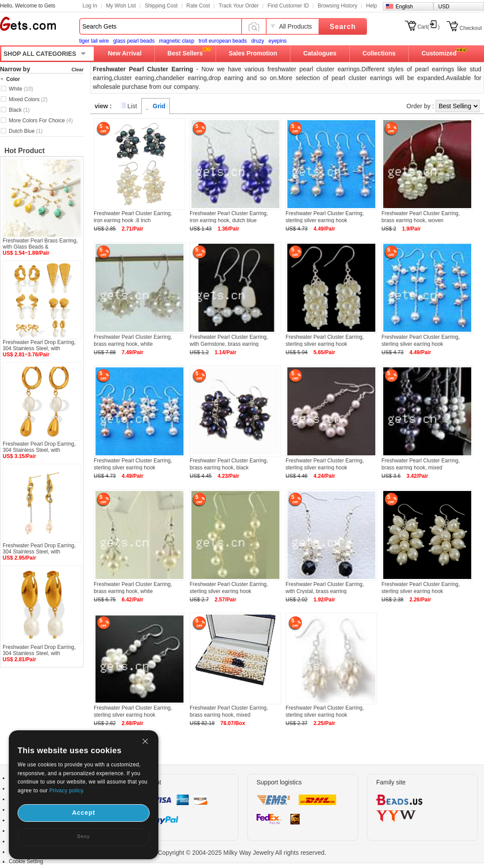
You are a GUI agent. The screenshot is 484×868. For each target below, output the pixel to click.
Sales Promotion (253, 53)
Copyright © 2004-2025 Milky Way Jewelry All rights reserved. (242, 853)
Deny (84, 837)
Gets (28, 24)
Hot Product (25, 151)
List (132, 106)
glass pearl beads (134, 41)
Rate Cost (198, 6)
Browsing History (337, 6)
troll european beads (222, 41)
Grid (159, 106)
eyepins (277, 41)
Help (372, 6)
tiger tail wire (94, 41)
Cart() (429, 27)
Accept (84, 813)
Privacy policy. (67, 791)
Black (19, 110)
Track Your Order (239, 6)
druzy (258, 41)
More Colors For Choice (41, 121)
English (404, 7)
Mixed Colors (28, 99)
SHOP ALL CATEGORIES (40, 54)
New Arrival (125, 53)
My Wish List (121, 6)
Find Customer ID (288, 6)
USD (444, 7)
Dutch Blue (26, 131)
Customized (439, 53)
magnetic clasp (176, 41)
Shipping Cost (161, 6)
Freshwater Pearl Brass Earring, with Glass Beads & (40, 244)
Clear (77, 70)
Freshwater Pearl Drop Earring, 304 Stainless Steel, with (39, 345)
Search (343, 27)
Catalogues (320, 53)
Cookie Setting (26, 861)
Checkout (471, 28)
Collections (379, 53)
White (21, 89)
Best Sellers (185, 53)
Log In (90, 6)
